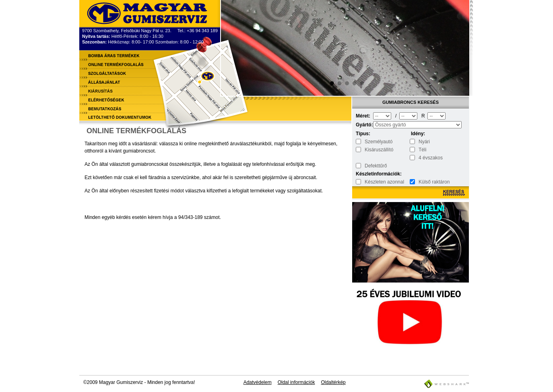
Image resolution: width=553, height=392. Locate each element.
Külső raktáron (434, 182)
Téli (422, 150)
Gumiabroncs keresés (411, 102)
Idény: (418, 134)
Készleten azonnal (384, 182)
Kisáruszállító (379, 150)
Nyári (424, 142)
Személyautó (379, 142)
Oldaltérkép (333, 382)
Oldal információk (296, 382)
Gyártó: (364, 125)
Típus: (363, 134)
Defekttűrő (376, 166)
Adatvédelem (258, 382)
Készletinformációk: (364, 174)
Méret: (363, 116)
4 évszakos (431, 158)
